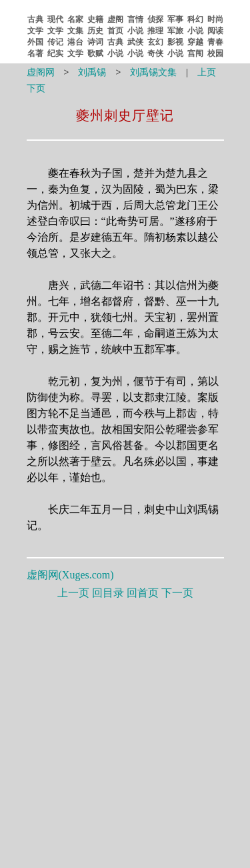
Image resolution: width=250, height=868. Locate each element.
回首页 (143, 593)
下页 (36, 88)
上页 (207, 72)
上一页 (73, 593)
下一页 (177, 593)
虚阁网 (41, 72)
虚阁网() (70, 575)
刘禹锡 (92, 72)
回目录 (108, 593)
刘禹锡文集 (153, 72)
